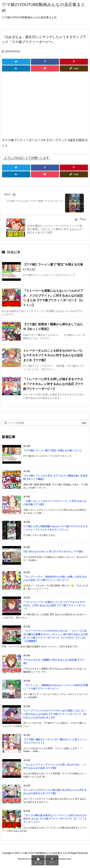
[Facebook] (45, 62)
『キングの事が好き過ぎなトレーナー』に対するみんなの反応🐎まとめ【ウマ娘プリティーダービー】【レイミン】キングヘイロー (55, 819)
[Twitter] (16, 62)
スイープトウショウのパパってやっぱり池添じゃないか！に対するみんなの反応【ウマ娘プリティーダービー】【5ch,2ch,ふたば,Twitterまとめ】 (55, 714)
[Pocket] (45, 68)
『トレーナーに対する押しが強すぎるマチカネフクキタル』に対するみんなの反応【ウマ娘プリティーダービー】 (53, 384)
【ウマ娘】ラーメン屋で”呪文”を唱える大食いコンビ (52, 450)
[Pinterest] (74, 62)
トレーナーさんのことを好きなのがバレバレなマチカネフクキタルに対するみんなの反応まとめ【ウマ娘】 (53, 355)
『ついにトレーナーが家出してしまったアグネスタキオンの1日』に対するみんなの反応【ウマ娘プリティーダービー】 (55, 605)
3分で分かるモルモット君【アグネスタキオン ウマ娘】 (54, 552)
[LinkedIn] (16, 68)
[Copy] (74, 68)
